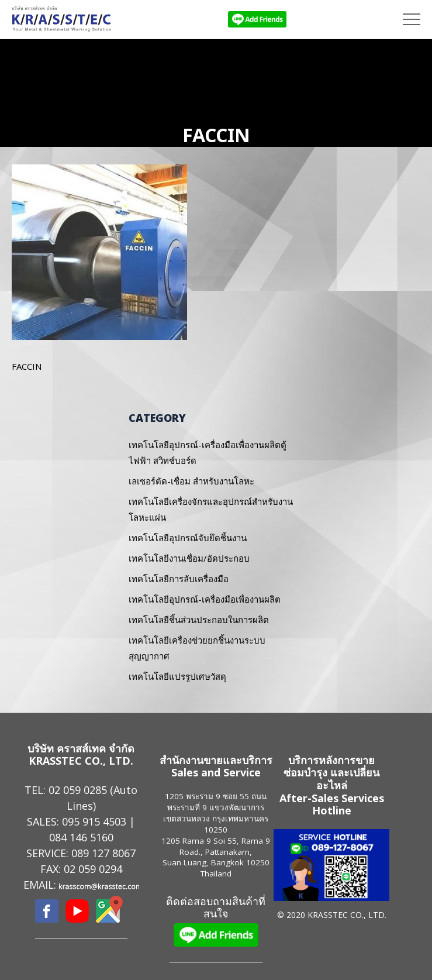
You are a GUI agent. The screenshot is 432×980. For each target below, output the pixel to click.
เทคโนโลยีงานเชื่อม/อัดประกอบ (189, 558)
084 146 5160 (81, 837)
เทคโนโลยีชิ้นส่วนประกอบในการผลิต (199, 620)
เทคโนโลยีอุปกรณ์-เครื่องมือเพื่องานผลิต (205, 599)
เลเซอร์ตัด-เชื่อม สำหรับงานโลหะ (191, 481)
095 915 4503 (94, 821)
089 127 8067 (103, 853)
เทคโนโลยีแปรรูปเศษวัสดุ (177, 676)
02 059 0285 (78, 790)
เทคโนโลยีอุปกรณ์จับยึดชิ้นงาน (188, 538)
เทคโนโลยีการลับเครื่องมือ (179, 579)
